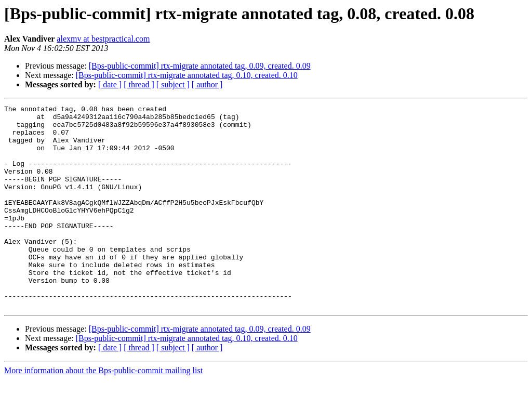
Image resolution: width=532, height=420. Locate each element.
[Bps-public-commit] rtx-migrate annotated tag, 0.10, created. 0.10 (187, 75)
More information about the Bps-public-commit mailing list (103, 411)
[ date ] (110, 84)
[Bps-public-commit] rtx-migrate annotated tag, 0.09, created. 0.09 (200, 66)
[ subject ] (173, 84)
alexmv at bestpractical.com (103, 39)
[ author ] (207, 84)
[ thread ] (139, 84)
